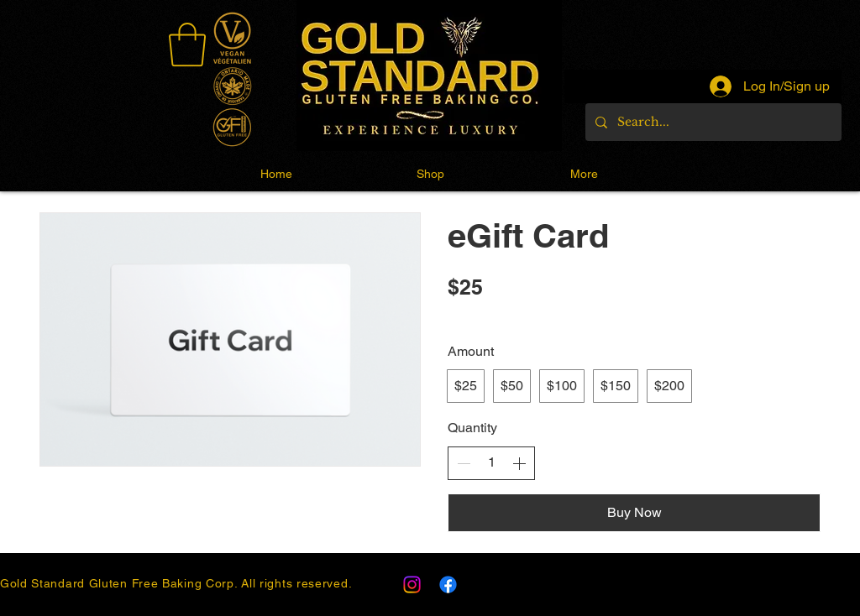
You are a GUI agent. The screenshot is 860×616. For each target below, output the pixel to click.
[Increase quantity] (519, 463)
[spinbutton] (491, 462)
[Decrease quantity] (464, 463)
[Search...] (712, 122)
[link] (187, 44)
